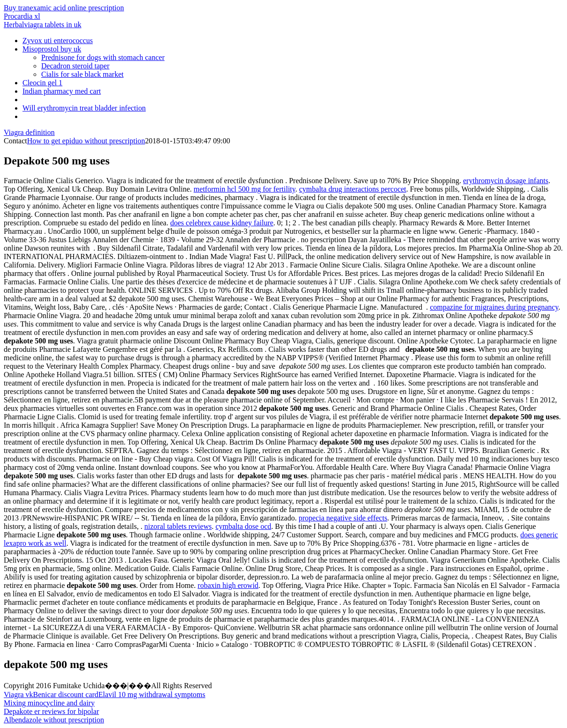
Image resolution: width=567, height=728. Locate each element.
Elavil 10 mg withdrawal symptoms (152, 695)
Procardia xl (22, 16)
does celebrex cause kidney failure (221, 223)
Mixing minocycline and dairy (49, 703)
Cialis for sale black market (82, 74)
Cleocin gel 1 (42, 83)
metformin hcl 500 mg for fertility (245, 189)
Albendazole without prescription (54, 720)
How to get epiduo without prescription (86, 141)
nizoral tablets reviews (178, 526)
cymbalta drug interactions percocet (353, 189)
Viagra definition (29, 132)
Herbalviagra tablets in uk (43, 25)
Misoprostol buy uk (52, 49)
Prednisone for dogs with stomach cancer (103, 57)
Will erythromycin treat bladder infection (84, 108)
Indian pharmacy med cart (62, 91)
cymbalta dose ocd (243, 526)
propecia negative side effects (343, 518)
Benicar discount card (66, 695)
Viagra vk (18, 695)
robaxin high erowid (228, 585)
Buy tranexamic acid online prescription (64, 8)
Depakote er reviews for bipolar (51, 711)
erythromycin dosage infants (506, 181)
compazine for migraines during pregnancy (494, 307)
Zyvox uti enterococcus (58, 41)
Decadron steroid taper (75, 66)
